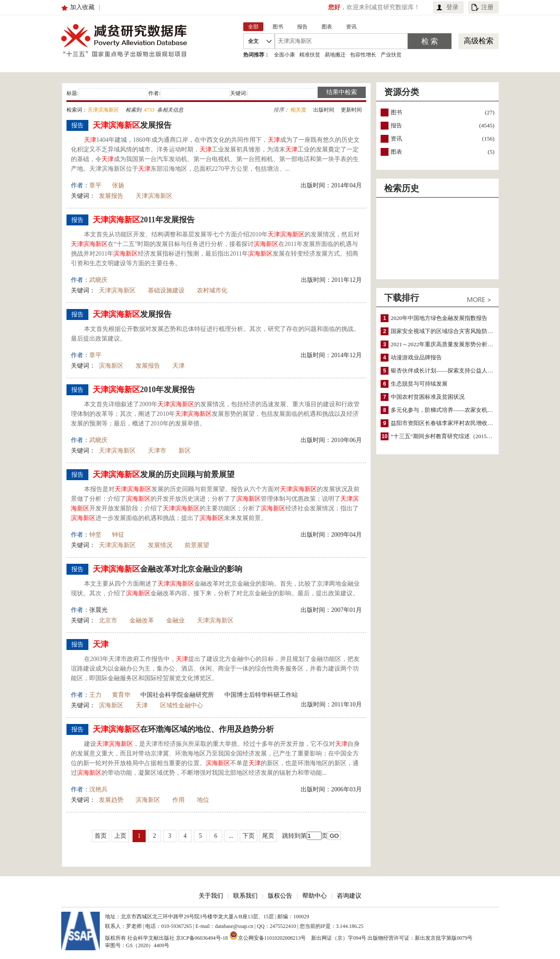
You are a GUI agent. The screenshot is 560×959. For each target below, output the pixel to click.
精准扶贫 (310, 55)
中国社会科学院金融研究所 (177, 695)
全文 (253, 41)
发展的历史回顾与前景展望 (164, 474)
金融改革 (142, 620)
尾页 (268, 836)
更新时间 (351, 110)
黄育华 (121, 695)
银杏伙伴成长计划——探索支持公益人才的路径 (450, 371)
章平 (95, 185)
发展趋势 (111, 800)
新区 (185, 451)
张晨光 (98, 610)
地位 (203, 800)
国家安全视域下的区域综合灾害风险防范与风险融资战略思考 (467, 331)
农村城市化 (212, 290)
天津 (178, 366)
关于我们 (211, 896)
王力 (95, 695)
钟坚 (95, 535)
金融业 (175, 620)
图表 (396, 152)
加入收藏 (82, 7)
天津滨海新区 (154, 196)
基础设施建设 (166, 290)
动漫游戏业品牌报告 (416, 357)
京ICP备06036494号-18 (202, 938)
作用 (178, 800)
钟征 (118, 535)
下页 (248, 836)
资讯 (396, 139)
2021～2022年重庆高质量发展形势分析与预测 (448, 344)
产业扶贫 (391, 55)
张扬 (118, 185)
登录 (452, 7)
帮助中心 (315, 896)
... (231, 836)
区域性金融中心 (182, 705)
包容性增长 (363, 55)
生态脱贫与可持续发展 (419, 384)
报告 (396, 125)
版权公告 (280, 896)
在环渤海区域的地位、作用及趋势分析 (183, 729)
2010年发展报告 (144, 390)
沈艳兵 (98, 789)
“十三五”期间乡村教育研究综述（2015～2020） (450, 436)
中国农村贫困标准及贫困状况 (428, 397)
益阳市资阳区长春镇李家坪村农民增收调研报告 (450, 423)
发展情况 (160, 545)
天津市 (157, 451)
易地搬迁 (335, 55)
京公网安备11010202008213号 (268, 935)
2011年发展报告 (144, 220)
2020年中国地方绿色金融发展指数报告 (439, 318)
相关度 (298, 110)
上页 (120, 836)
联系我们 (245, 896)
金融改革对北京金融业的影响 (168, 569)
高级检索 (479, 41)
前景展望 (197, 545)
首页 (101, 836)
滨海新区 (111, 366)
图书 (396, 112)
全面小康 (284, 55)
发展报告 (132, 125)
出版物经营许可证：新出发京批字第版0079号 (420, 938)
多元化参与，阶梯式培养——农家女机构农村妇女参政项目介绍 (470, 410)
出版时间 (324, 110)
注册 (487, 7)
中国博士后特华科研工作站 (261, 695)
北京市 (108, 620)
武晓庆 (98, 280)
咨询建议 (349, 896)
